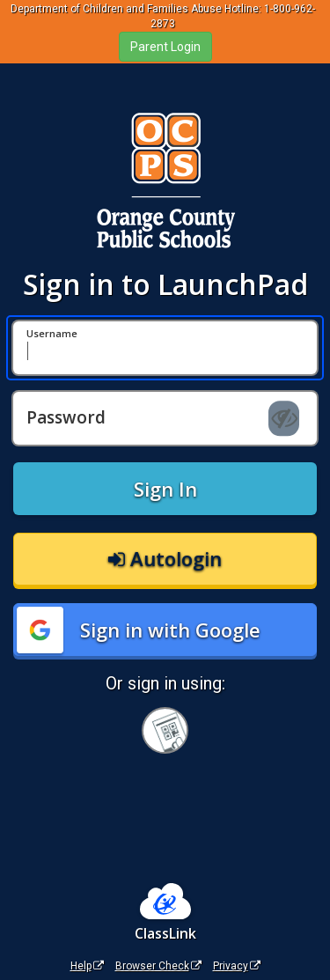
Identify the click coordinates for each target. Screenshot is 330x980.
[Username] (165, 348)
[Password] (165, 418)
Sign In (165, 489)
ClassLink (165, 933)
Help (87, 966)
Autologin (165, 558)
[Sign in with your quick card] (165, 730)
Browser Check (158, 966)
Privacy (237, 966)
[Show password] (284, 418)
